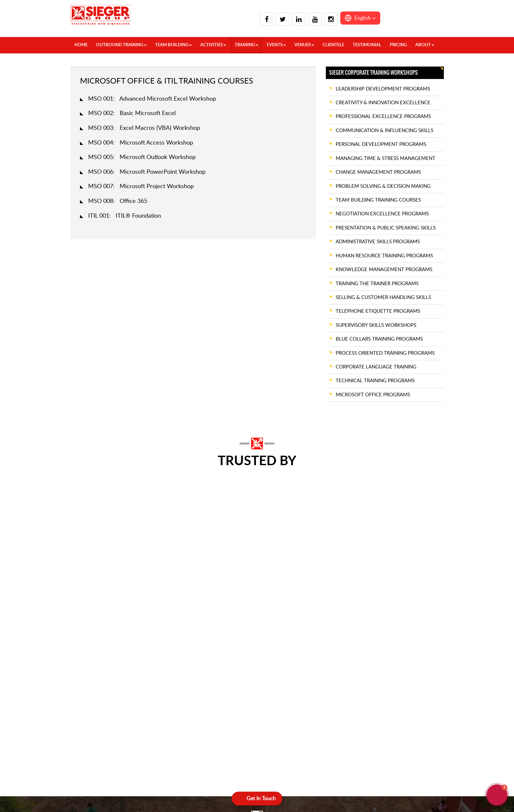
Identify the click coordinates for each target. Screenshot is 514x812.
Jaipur (338, 634)
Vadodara (404, 643)
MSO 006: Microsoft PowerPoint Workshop (147, 172)
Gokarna (217, 634)
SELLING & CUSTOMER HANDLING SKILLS (383, 297)
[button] (360, 18)
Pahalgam (156, 660)
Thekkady (218, 730)
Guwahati (405, 660)
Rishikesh (155, 669)
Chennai (154, 721)
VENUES (304, 45)
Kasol (89, 730)
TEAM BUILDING (173, 45)
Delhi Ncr (93, 678)
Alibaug (278, 730)
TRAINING (247, 45)
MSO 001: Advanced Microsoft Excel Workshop (152, 99)
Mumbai (341, 712)
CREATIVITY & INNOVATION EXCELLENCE (383, 103)
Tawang (403, 678)
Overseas (93, 608)
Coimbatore (220, 608)
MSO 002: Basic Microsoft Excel (132, 113)
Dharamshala (97, 686)
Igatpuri (340, 626)
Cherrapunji (407, 652)
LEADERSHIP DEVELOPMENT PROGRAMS (383, 89)
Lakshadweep (409, 730)
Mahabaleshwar (349, 695)
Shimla (152, 678)
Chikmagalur (158, 730)
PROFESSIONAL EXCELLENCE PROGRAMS (383, 117)
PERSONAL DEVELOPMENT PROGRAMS (381, 144)
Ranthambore (409, 626)
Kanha (401, 704)
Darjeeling (281, 678)
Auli (87, 634)
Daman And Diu (349, 608)
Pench (401, 712)
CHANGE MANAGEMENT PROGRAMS (378, 172)
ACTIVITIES (213, 45)
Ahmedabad (283, 721)
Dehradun (94, 669)
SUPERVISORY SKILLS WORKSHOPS (376, 325)
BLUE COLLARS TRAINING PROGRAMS (379, 339)
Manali (152, 634)
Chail (88, 652)
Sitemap (297, 791)
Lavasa (339, 678)
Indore (401, 695)
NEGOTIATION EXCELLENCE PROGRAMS (382, 214)
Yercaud (278, 652)
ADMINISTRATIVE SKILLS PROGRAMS (378, 242)
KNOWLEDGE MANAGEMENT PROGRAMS (384, 270)
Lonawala (342, 686)
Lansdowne (157, 617)
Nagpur (340, 721)
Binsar (276, 669)
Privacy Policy (223, 791)
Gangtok (92, 695)
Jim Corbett (95, 712)
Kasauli (153, 608)
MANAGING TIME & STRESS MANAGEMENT (385, 158)
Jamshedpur (283, 686)
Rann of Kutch (410, 617)
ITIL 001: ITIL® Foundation (125, 216)
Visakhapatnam (286, 626)
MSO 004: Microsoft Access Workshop (141, 143)
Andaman (405, 721)
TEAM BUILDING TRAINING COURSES (378, 200)
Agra (88, 626)
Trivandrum (282, 608)
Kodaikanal (219, 669)
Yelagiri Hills (282, 643)
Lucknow (155, 626)
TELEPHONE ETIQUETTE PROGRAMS (378, 311)
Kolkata (278, 695)
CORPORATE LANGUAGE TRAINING (376, 367)
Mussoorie (156, 643)
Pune (400, 608)
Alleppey (155, 704)
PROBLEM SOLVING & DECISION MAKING (383, 186)
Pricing (398, 45)
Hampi (215, 643)
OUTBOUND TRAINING (121, 45)
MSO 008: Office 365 (118, 201)
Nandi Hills (219, 704)
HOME (81, 45)
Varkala (277, 617)
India (88, 617)
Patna (276, 704)
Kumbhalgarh (346, 669)
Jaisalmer (342, 643)
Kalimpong (94, 721)
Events (276, 45)
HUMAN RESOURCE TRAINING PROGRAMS (384, 256)
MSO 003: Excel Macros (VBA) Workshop (144, 128)
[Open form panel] (257, 799)
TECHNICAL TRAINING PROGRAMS (375, 381)
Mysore (216, 695)
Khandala (342, 660)
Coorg (214, 617)
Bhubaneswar (284, 660)
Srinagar (154, 686)
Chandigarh (95, 643)
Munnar (216, 686)
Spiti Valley (157, 695)
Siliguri (277, 712)
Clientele (333, 45)
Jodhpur (341, 652)
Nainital (153, 652)
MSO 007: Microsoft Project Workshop (141, 187)
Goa (337, 617)
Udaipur (403, 634)
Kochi (214, 660)
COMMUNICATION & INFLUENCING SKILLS (385, 131)
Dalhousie (93, 660)
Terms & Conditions (263, 791)
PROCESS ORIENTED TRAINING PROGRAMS (385, 353)
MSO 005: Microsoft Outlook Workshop (142, 157)
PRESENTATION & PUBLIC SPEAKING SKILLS (386, 228)
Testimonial (367, 45)
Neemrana (343, 730)
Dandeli (216, 626)
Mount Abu (344, 704)
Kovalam (217, 678)
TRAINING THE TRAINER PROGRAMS (377, 284)
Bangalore (156, 712)
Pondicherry (220, 721)
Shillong (403, 669)
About (425, 45)
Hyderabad (219, 652)
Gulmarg (92, 704)
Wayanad (280, 634)
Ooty (213, 712)
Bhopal (402, 686)
